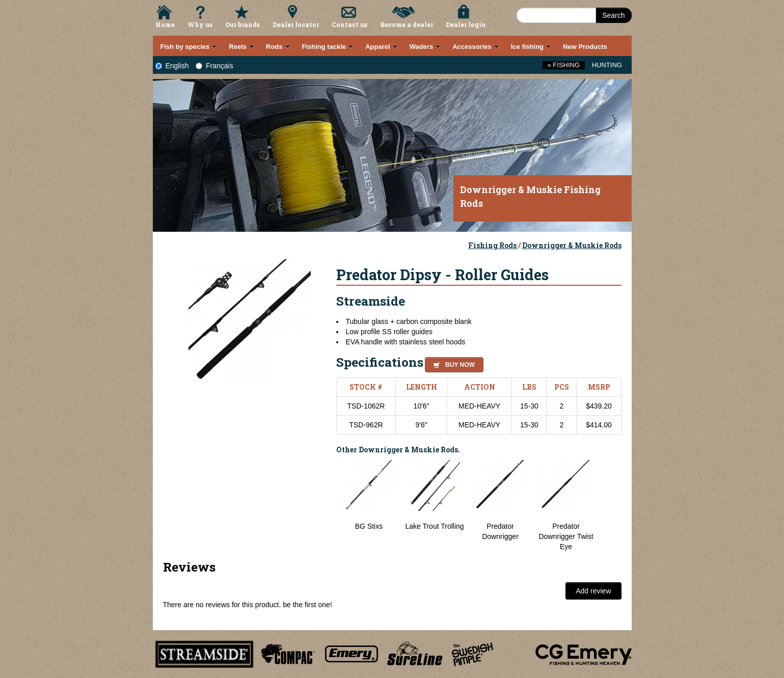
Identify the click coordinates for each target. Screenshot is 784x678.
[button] (452, 363)
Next (611, 506)
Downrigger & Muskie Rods (572, 245)
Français (214, 66)
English (172, 66)
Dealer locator (296, 24)
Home (165, 24)
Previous (329, 506)
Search (613, 15)
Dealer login (466, 24)
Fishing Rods (493, 245)
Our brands (242, 24)
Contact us (349, 24)
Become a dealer (407, 24)
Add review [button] (593, 591)
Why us (200, 24)
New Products (585, 47)
